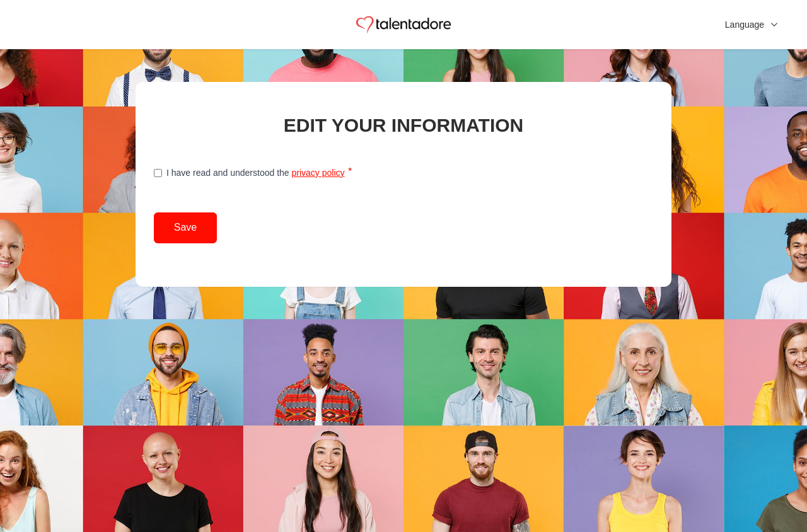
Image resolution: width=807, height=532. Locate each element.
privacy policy (318, 173)
